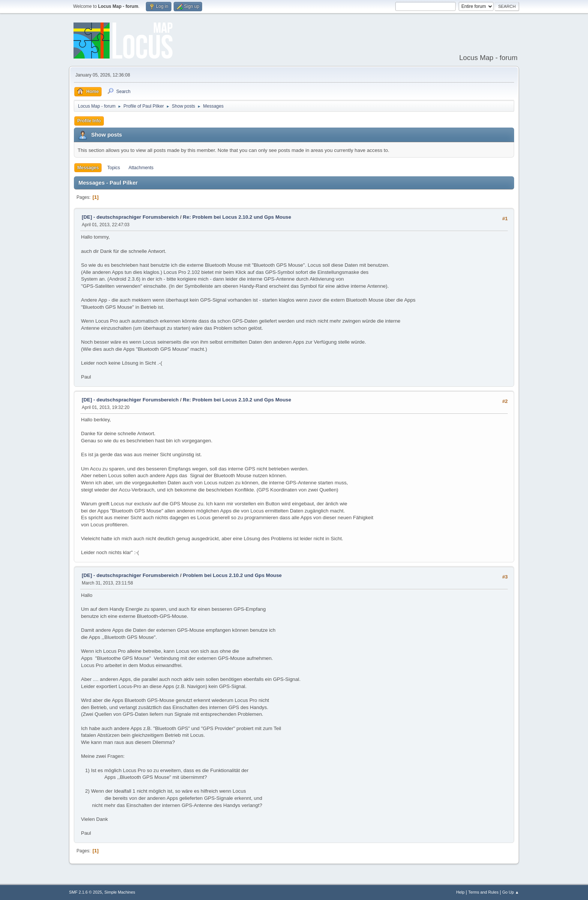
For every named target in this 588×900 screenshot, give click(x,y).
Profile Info (89, 121)
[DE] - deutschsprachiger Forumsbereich (130, 217)
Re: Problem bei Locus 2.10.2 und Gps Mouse (237, 217)
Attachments (141, 168)
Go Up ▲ (511, 892)
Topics (114, 168)
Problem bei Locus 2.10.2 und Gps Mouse (232, 575)
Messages (88, 168)
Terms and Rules (484, 892)
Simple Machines (120, 892)
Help (460, 892)
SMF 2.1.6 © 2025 (85, 892)
